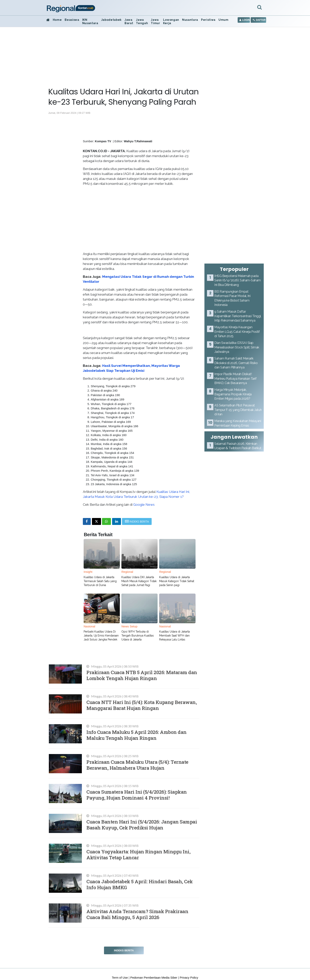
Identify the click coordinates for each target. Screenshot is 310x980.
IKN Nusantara (90, 21)
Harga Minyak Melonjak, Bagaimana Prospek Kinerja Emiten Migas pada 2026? (233, 394)
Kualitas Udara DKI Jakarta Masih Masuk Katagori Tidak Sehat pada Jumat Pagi (139, 581)
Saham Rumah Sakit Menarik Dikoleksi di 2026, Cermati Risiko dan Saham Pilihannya (236, 363)
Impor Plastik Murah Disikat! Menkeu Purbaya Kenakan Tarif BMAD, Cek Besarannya (235, 379)
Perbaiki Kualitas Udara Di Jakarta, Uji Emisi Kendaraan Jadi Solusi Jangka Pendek (101, 636)
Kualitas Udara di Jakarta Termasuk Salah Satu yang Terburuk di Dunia (100, 581)
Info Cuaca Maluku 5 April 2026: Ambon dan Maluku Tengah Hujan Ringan (137, 735)
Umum (224, 20)
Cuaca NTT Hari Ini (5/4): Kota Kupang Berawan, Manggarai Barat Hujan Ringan (142, 705)
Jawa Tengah (142, 21)
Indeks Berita (124, 950)
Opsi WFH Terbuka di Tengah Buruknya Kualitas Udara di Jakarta (138, 636)
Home (57, 20)
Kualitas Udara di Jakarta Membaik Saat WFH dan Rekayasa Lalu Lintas (174, 636)
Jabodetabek (111, 20)
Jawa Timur (155, 21)
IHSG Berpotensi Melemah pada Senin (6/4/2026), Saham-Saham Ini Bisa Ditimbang (238, 280)
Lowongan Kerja (171, 21)
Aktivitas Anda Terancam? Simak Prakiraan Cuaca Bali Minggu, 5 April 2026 (137, 914)
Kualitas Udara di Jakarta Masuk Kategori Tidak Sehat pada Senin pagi (177, 581)
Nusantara (190, 20)
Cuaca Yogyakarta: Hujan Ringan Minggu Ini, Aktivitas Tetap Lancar (138, 854)
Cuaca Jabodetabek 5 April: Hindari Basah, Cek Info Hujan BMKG (140, 884)
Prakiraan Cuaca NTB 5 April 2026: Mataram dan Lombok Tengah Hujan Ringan (142, 675)
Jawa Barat (129, 21)
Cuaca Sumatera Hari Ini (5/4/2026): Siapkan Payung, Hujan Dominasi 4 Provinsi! (137, 795)
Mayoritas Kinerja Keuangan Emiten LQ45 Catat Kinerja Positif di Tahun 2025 (237, 332)
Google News (144, 505)
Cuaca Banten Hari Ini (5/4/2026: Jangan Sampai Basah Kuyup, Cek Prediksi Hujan (142, 825)
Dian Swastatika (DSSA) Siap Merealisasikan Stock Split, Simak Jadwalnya (237, 347)
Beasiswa (72, 20)
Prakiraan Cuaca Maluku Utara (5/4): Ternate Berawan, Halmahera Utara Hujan (137, 765)
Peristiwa (208, 20)
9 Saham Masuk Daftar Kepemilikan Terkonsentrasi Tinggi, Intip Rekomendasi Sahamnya (238, 316)
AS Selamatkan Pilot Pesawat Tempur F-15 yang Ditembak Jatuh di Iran (238, 410)
